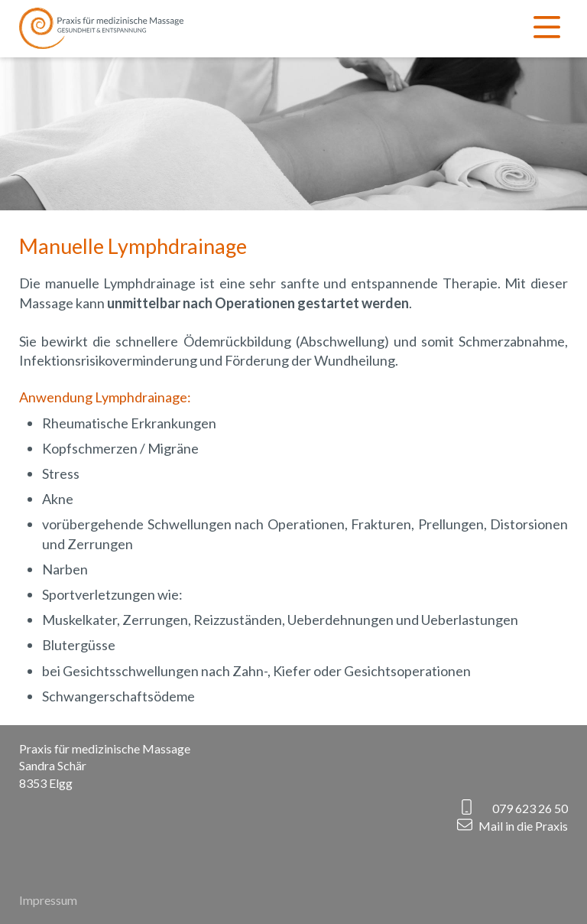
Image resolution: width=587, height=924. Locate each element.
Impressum (48, 900)
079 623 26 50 (530, 808)
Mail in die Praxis (523, 826)
